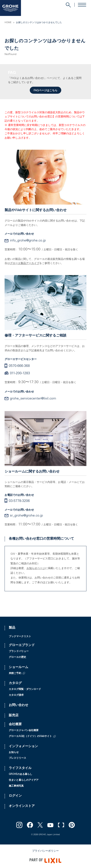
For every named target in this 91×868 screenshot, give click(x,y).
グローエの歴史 (17, 657)
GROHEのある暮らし (21, 774)
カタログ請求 (16, 695)
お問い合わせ (19, 705)
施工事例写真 (16, 786)
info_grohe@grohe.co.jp (28, 241)
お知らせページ (36, 568)
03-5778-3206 (19, 501)
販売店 (14, 716)
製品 (12, 628)
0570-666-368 (19, 366)
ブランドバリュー (19, 651)
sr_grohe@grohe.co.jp (26, 516)
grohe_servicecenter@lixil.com (33, 399)
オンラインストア (22, 806)
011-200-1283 (20, 373)
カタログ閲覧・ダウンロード (25, 689)
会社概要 (15, 725)
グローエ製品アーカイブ (25, 263)
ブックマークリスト (20, 637)
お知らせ (14, 753)
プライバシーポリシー (45, 851)
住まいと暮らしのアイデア (24, 780)
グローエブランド (22, 645)
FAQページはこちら (45, 91)
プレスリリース (17, 758)
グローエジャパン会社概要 (24, 731)
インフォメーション (23, 747)
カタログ (15, 683)
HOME (8, 23)
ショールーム (19, 667)
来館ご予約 (15, 673)
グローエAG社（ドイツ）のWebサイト (30, 736)
